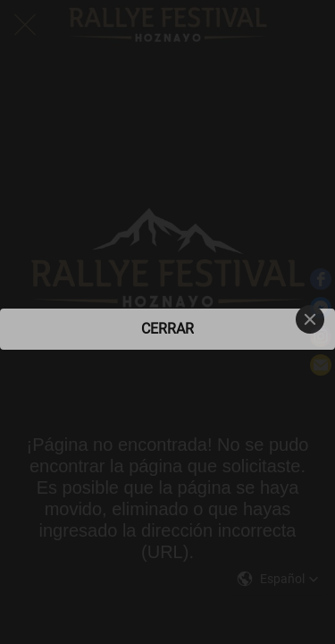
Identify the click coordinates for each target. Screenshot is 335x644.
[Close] (310, 319)
